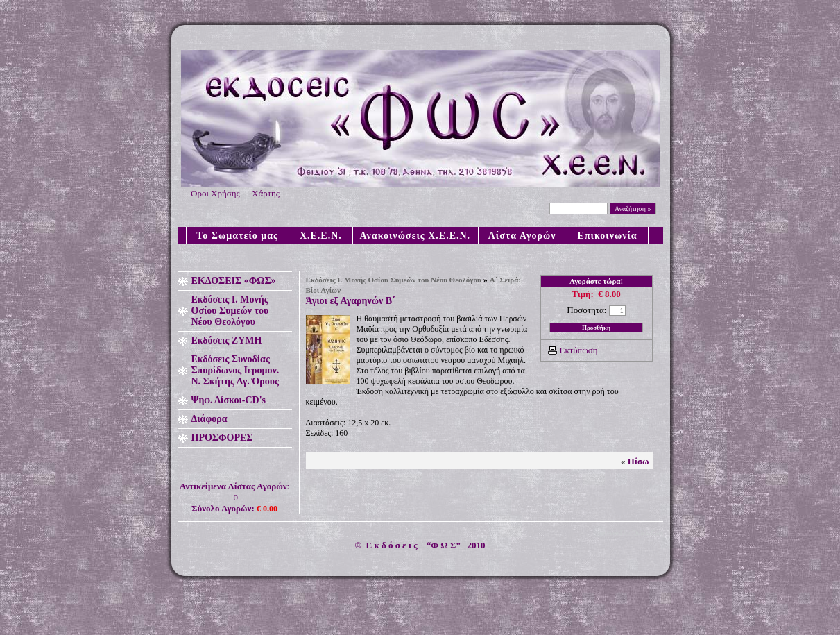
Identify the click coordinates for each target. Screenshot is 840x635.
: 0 (234, 497)
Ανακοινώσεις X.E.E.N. (415, 236)
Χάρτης (266, 193)
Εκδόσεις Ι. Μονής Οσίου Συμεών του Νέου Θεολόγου (230, 311)
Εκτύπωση (579, 350)
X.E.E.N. (321, 236)
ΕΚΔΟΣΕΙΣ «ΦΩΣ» (234, 281)
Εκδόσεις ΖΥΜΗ (227, 340)
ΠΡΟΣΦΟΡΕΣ (222, 438)
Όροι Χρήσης (215, 193)
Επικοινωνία (608, 236)
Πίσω (638, 461)
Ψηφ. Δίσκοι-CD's (229, 400)
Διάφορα (209, 419)
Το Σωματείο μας (238, 236)
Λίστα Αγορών (523, 236)
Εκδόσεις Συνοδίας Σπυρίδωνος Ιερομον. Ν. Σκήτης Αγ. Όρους (235, 370)
